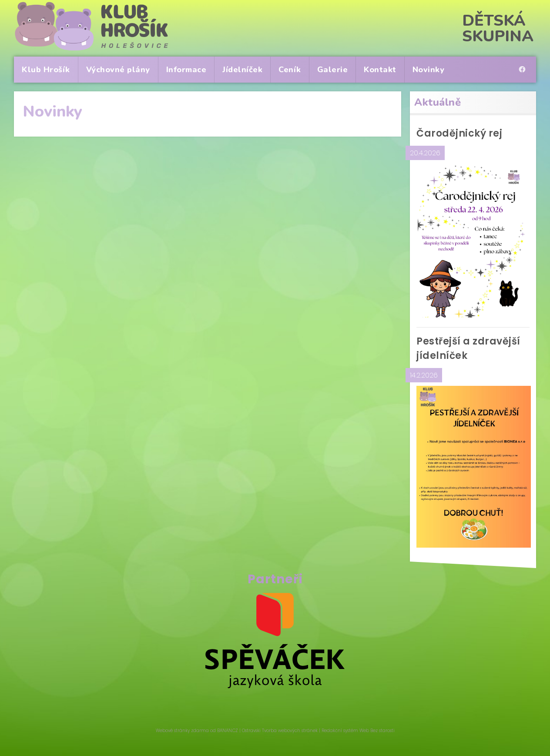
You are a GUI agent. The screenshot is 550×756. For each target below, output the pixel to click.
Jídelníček (242, 70)
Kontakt (380, 70)
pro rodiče (524, 62)
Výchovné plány (118, 70)
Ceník (290, 70)
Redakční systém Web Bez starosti (358, 731)
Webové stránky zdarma (182, 731)
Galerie (333, 70)
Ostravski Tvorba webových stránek (280, 731)
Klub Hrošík (46, 70)
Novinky (429, 70)
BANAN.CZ (228, 731)
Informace (186, 70)
